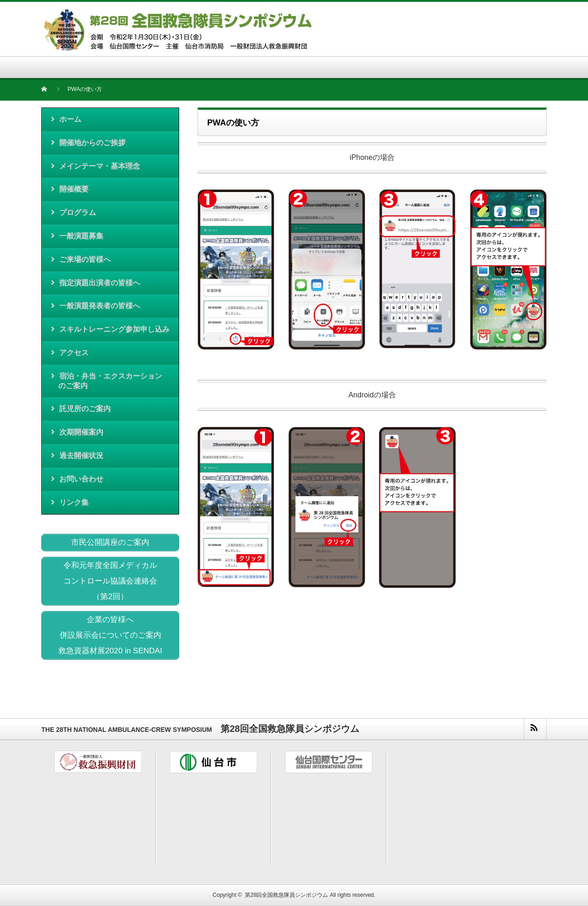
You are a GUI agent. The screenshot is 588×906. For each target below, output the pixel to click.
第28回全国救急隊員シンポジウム (286, 895)
